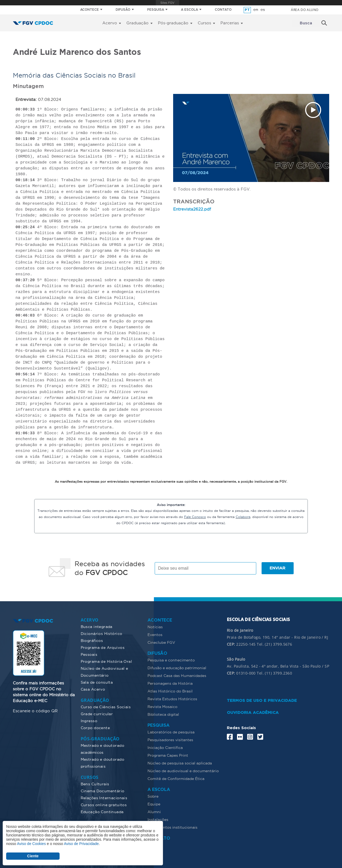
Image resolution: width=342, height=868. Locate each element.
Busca (306, 23)
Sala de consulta (97, 682)
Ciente (33, 856)
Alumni (154, 811)
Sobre (153, 796)
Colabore (243, 517)
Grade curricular (97, 713)
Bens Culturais (95, 783)
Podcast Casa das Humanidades (177, 675)
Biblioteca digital (163, 714)
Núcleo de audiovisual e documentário (183, 770)
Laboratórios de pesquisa (171, 732)
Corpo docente (95, 727)
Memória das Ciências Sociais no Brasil (74, 75)
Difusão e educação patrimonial (177, 667)
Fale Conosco (195, 517)
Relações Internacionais (104, 797)
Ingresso (89, 720)
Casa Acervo (93, 689)
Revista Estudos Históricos (172, 698)
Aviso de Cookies (31, 844)
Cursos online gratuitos (104, 804)
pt (247, 10)
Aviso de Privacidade (81, 844)
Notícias (155, 626)
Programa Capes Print (168, 755)
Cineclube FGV (161, 642)
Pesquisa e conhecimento (171, 660)
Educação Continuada (102, 811)
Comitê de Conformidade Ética (176, 778)
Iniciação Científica (165, 747)
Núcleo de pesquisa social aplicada (180, 763)
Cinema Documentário (103, 790)
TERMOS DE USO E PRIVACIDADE (262, 700)
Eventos (155, 634)
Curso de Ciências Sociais (106, 706)
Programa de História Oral (106, 661)
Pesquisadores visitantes (170, 739)
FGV (167, 3)
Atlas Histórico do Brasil (170, 691)
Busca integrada (97, 626)
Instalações (158, 819)
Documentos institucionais (172, 827)
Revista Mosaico (162, 706)
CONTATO (223, 10)
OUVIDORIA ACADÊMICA (253, 712)
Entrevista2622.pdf (192, 209)
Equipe (154, 804)
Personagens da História (170, 683)
